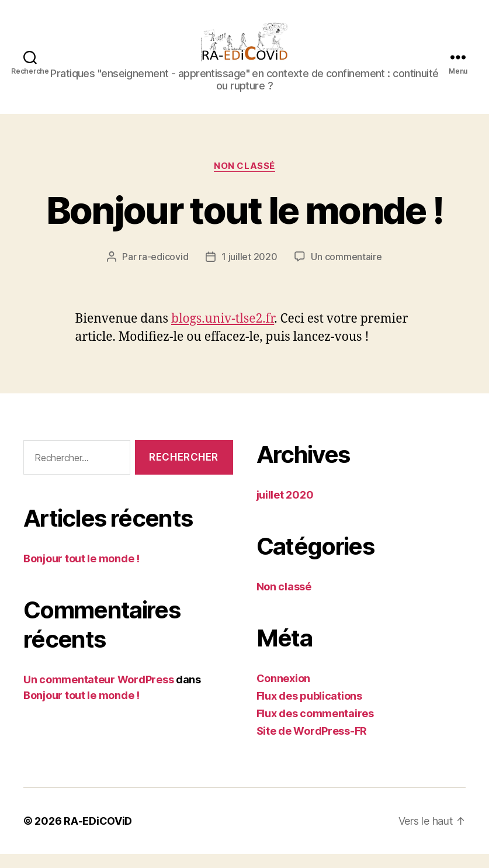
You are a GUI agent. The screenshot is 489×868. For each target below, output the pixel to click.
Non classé (244, 179)
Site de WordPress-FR (312, 745)
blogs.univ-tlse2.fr (223, 333)
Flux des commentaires (315, 727)
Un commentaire (346, 271)
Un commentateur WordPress (98, 693)
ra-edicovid (163, 271)
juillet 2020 (285, 509)
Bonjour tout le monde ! (245, 224)
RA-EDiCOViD (98, 835)
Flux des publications (309, 710)
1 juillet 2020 (249, 271)
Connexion (284, 692)
